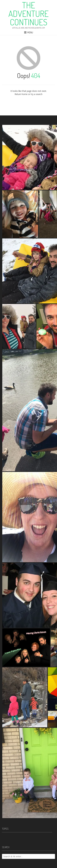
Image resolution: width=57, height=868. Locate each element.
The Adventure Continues (28, 14)
